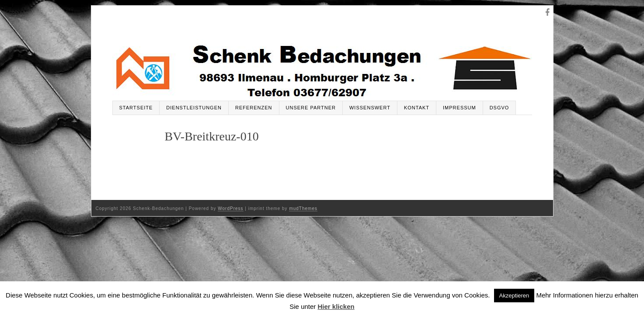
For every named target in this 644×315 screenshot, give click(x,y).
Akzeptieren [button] (514, 296)
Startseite (136, 108)
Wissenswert (370, 108)
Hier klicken (336, 306)
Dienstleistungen (194, 108)
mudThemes (303, 208)
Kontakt (417, 108)
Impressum (460, 108)
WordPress (230, 208)
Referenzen (254, 108)
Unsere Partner (311, 108)
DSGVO (500, 108)
